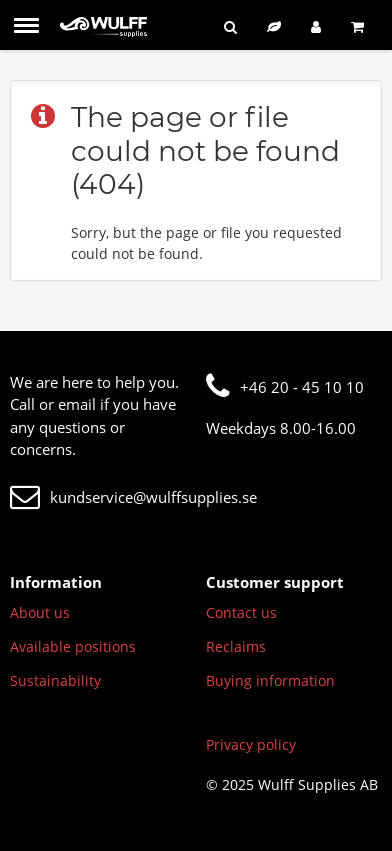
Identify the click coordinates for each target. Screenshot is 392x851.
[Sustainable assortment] (274, 26)
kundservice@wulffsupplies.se (133, 497)
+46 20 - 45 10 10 (285, 387)
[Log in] (316, 26)
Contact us (241, 612)
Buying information (270, 680)
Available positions (73, 646)
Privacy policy (251, 744)
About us (40, 612)
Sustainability (55, 680)
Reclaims (236, 646)
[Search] (230, 26)
